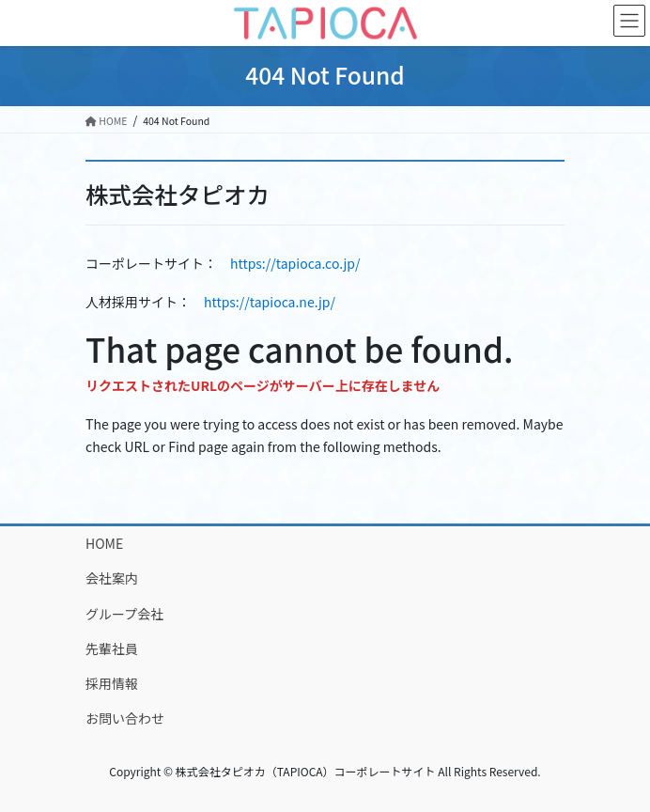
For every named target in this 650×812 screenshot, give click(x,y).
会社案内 (112, 578)
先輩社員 (112, 648)
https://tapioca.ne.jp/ (270, 302)
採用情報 (112, 683)
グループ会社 (124, 614)
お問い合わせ (125, 718)
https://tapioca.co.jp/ (295, 263)
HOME (104, 543)
